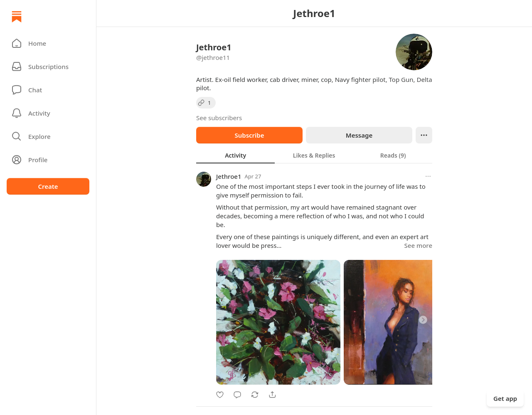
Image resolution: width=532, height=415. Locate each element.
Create (48, 186)
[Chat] (48, 90)
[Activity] (48, 113)
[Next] (423, 320)
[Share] (272, 395)
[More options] (428, 176)
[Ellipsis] (424, 135)
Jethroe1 (229, 176)
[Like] (220, 395)
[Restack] (255, 395)
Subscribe (249, 135)
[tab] (235, 155)
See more (418, 245)
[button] (48, 43)
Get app (505, 398)
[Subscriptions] (48, 67)
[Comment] (237, 395)
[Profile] (48, 160)
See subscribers (219, 118)
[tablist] (314, 155)
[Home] (17, 17)
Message (359, 135)
